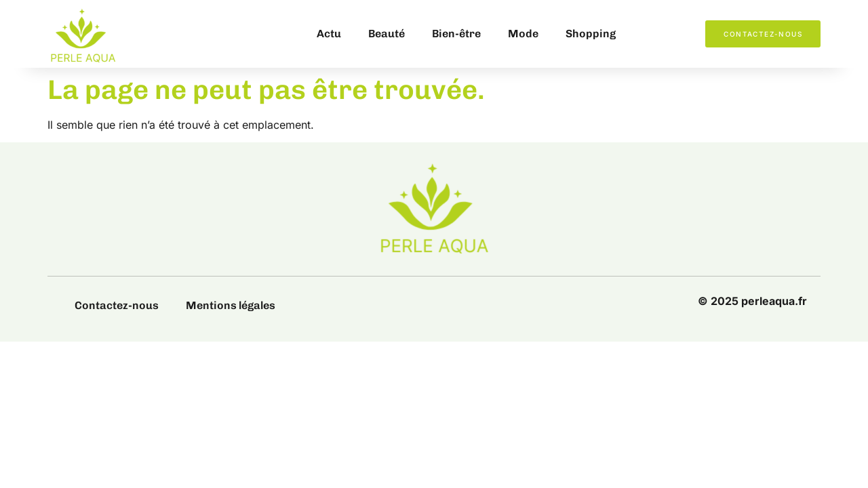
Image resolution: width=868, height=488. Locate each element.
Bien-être (456, 34)
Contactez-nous (117, 305)
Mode (523, 34)
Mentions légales (231, 305)
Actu (329, 34)
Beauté (387, 34)
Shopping (591, 34)
